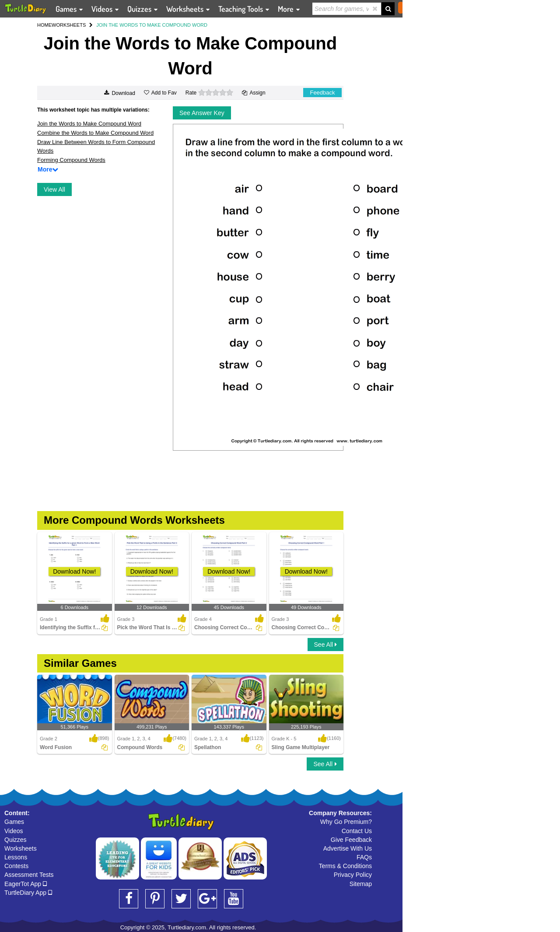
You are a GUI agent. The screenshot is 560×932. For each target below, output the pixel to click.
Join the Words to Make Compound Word (89, 124)
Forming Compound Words (71, 160)
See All (325, 645)
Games (14, 822)
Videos (14, 831)
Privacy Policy (353, 875)
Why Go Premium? (346, 822)
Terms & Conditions (345, 866)
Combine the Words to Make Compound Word (95, 133)
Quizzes (16, 840)
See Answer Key (202, 113)
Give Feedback (351, 840)
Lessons (16, 857)
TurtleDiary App (28, 893)
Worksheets (21, 848)
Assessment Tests (29, 875)
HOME (44, 25)
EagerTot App (26, 884)
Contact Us (357, 831)
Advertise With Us (348, 848)
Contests (16, 866)
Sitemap (361, 884)
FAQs (364, 857)
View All (54, 189)
